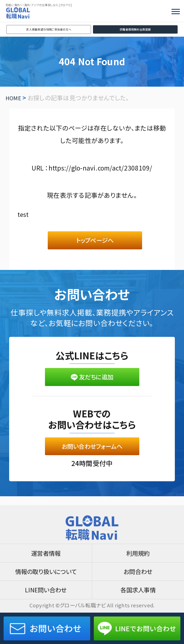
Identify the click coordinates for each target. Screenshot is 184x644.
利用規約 (138, 551)
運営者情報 (46, 551)
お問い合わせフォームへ (92, 451)
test (24, 214)
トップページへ (95, 241)
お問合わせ (138, 570)
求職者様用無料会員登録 (135, 29)
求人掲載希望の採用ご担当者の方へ (49, 29)
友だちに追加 (92, 380)
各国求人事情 (138, 589)
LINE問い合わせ (46, 589)
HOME (14, 98)
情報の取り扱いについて (46, 570)
